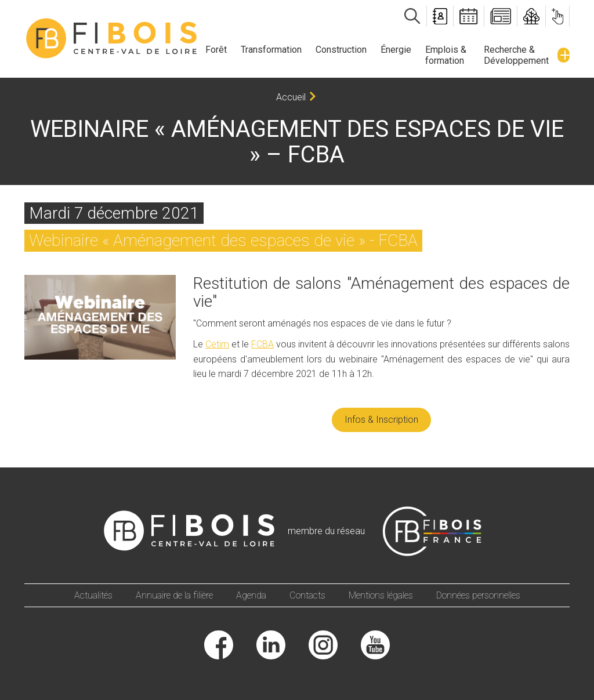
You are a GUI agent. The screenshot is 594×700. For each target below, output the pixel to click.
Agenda (251, 595)
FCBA (262, 344)
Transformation (271, 50)
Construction (341, 50)
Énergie (396, 50)
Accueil (291, 97)
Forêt (216, 50)
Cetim (217, 344)
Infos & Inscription (381, 420)
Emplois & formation (446, 55)
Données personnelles (478, 595)
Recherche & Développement (516, 55)
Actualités (93, 595)
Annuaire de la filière (174, 595)
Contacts (307, 595)
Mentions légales (381, 595)
